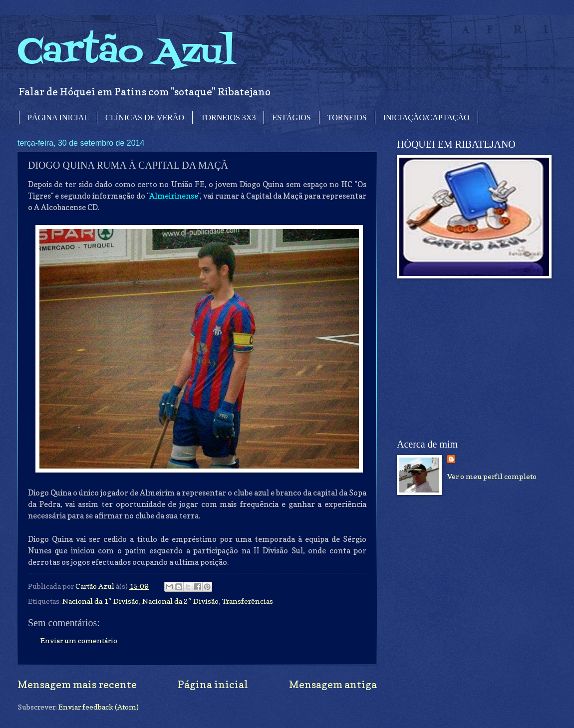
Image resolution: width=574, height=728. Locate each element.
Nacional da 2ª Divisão (180, 601)
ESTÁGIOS (291, 118)
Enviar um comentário (79, 640)
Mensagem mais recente (77, 684)
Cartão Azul (126, 53)
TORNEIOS (347, 118)
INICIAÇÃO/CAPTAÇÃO (427, 118)
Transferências (248, 601)
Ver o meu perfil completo (492, 476)
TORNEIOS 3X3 (228, 118)
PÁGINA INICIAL (58, 118)
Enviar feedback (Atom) (99, 707)
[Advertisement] (472, 359)
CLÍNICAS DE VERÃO (145, 118)
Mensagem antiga (333, 684)
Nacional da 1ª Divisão (101, 601)
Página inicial (213, 684)
